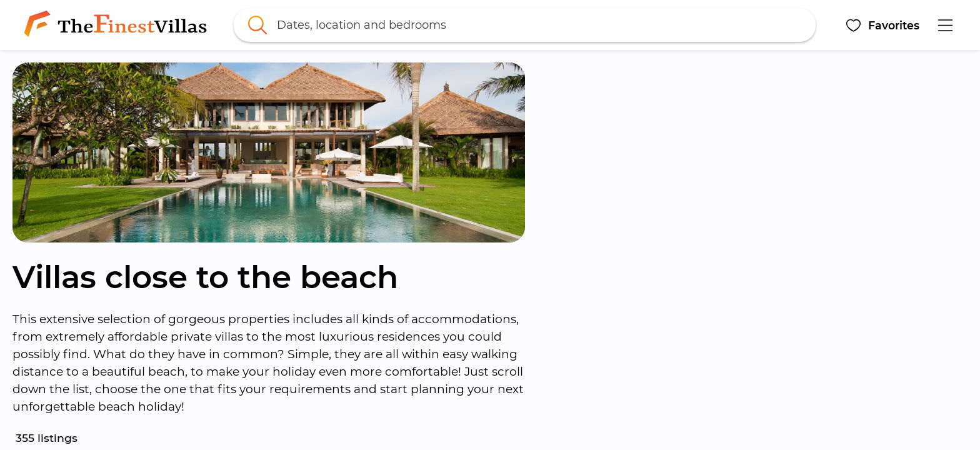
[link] (118, 25)
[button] (882, 25)
